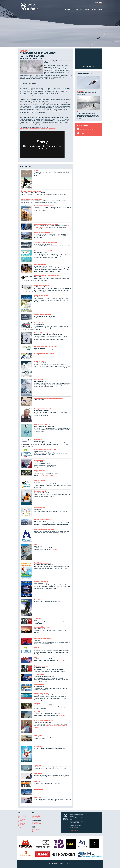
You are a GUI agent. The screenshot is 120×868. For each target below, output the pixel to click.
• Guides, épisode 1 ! (38, 774)
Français (100, 3)
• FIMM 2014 (36, 647)
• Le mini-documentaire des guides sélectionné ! (43, 721)
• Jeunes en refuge (37, 618)
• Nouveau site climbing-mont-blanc (41, 693)
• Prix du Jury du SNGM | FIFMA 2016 (42, 425)
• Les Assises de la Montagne (40, 361)
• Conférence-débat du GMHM (40, 460)
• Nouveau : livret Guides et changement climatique (44, 333)
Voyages (20, 827)
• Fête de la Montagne (38, 747)
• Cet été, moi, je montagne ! (40, 480)
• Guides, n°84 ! (37, 600)
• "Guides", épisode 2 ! (38, 765)
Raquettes (20, 822)
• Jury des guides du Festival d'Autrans (42, 627)
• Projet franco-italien (38, 440)
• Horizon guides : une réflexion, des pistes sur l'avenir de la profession (48, 398)
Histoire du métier (36, 816)
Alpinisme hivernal (22, 816)
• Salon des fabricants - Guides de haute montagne (31, 199)
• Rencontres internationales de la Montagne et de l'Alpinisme (46, 275)
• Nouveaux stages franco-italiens (40, 491)
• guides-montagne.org (38, 790)
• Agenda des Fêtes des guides (40, 470)
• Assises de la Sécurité (38, 380)
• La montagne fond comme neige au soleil (42, 409)
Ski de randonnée (81, 112)
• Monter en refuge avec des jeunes (41, 666)
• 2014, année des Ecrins (39, 675)
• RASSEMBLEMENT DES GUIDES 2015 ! (43, 519)
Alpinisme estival (22, 815)
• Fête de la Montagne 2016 (39, 508)
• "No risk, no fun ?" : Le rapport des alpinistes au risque (45, 242)
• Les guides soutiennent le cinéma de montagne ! (44, 530)
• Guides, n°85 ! (37, 545)
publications (54, 550)
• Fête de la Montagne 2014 (39, 685)
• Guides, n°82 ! (37, 712)
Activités (69, 10)
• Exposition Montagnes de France (41, 581)
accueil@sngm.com (74, 830)
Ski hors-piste (80, 91)
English (97, 3)
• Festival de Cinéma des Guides (40, 323)
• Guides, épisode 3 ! (38, 735)
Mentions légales (53, 863)
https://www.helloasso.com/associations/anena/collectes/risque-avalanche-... (39, 129)
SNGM (87, 10)
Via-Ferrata (20, 826)
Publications (35, 832)
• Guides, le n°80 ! (37, 782)
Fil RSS (82, 133)
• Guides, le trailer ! (38, 798)
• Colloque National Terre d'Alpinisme (41, 285)
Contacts (68, 863)
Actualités (97, 10)
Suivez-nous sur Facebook (87, 129)
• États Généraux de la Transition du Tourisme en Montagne (46, 347)
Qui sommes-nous (36, 829)
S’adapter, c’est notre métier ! (89, 66)
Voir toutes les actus (37, 824)
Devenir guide (35, 818)
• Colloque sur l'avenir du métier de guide (42, 314)
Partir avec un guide (36, 815)
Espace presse (35, 822)
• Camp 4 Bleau (37, 703)
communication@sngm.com (46, 475)
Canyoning (20, 818)
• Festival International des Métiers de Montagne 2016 (45, 450)
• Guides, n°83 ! (37, 657)
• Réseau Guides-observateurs (40, 264)
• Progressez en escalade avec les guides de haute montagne (46, 224)
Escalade (20, 820)
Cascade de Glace (22, 819)
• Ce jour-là (36, 170)
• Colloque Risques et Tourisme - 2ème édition (43, 251)
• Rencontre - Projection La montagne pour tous (31, 191)
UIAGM (34, 831)
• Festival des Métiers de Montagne (41, 295)
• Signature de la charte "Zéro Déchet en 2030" (43, 233)
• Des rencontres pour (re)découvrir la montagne (44, 353)
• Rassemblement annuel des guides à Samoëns (44, 206)
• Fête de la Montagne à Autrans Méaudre (42, 563)
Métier (79, 10)
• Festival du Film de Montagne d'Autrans (42, 639)
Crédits (62, 863)
